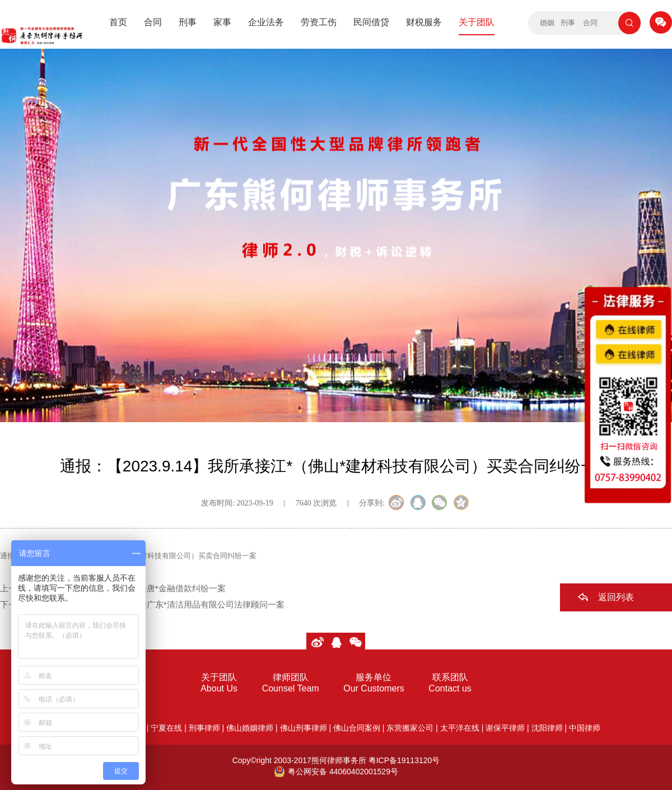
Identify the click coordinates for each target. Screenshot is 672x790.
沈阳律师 (547, 728)
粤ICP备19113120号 (404, 760)
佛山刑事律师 (304, 728)
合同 (153, 22)
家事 (222, 22)
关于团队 (477, 22)
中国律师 (585, 728)
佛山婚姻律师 (250, 728)
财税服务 (424, 22)
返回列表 (616, 597)
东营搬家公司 (410, 728)
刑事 (188, 22)
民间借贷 (371, 22)
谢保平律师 (505, 728)
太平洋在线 (460, 728)
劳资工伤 (319, 22)
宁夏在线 (166, 728)
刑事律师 (204, 728)
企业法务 (266, 22)
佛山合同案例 (357, 728)
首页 (118, 22)
